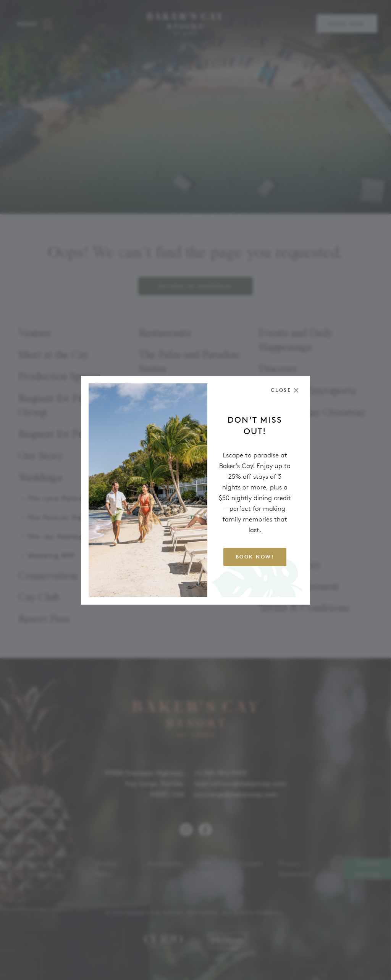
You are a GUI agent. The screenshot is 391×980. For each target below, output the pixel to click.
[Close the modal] (285, 390)
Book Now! (255, 557)
